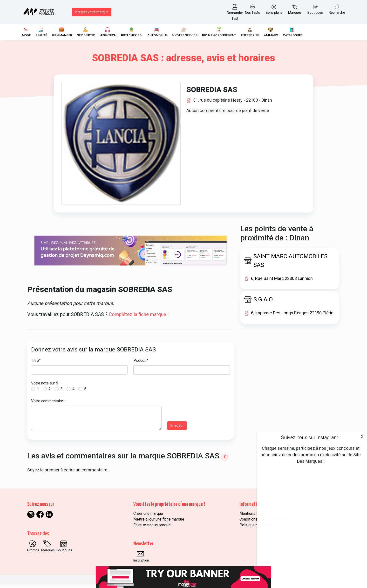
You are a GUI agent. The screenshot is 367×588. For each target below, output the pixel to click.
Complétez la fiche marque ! (139, 318)
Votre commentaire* (48, 405)
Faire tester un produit (152, 529)
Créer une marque (148, 517)
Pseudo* (141, 364)
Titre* (36, 364)
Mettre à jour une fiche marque (159, 523)
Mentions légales (254, 517)
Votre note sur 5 (45, 387)
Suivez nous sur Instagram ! (311, 437)
